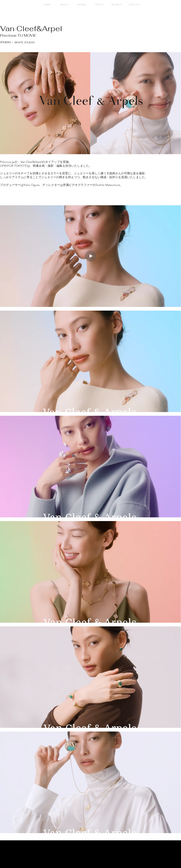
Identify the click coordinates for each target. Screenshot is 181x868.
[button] (82, 5)
